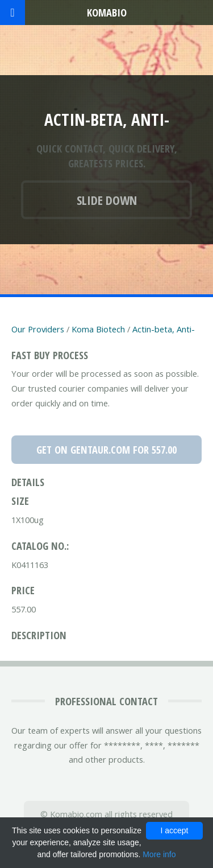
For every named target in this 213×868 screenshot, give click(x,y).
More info (159, 854)
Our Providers (38, 329)
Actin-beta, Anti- (164, 329)
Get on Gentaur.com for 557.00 (106, 449)
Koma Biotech (98, 329)
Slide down (107, 200)
